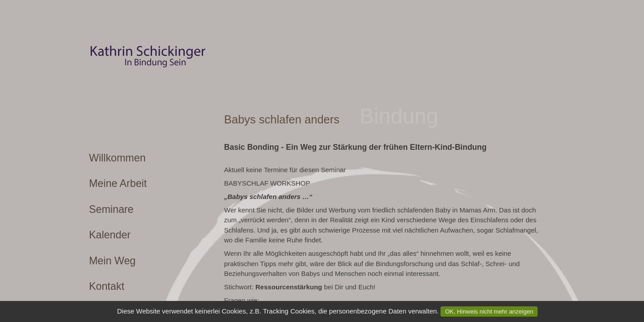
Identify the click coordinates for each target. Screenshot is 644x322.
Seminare (111, 209)
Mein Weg (112, 261)
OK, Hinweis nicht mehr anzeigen (489, 311)
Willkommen (117, 158)
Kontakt (107, 286)
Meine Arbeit (118, 183)
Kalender (110, 235)
